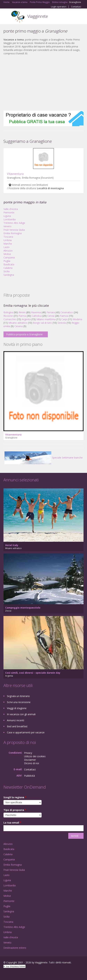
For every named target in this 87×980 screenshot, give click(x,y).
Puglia (7, 261)
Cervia (51, 316)
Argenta (26, 319)
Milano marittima (46, 319)
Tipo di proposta (15, 810)
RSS (29, 974)
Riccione (8, 316)
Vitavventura (15, 174)
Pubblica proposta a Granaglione (24, 334)
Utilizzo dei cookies (35, 756)
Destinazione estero (15, 948)
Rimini (22, 312)
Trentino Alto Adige (14, 223)
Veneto (7, 226)
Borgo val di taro (42, 323)
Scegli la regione (15, 797)
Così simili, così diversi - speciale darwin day (33, 673)
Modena (77, 319)
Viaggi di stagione (17, 708)
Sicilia (6, 271)
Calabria (8, 268)
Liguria (7, 216)
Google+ (12, 974)
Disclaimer (30, 760)
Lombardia (10, 219)
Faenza (64, 316)
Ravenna (36, 312)
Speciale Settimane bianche (44, 458)
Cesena (19, 326)
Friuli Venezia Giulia (14, 230)
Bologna (8, 312)
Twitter (20, 974)
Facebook (4, 974)
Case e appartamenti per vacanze (26, 732)
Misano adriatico (18, 323)
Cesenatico (67, 312)
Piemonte (9, 212)
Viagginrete (38, 16)
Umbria (8, 240)
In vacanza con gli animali (21, 714)
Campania (9, 257)
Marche (8, 244)
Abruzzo (8, 251)
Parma (22, 316)
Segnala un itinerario (18, 696)
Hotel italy (12, 545)
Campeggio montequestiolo (23, 608)
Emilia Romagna (13, 233)
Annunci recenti (16, 720)
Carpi (64, 319)
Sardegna (9, 275)
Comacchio (10, 319)
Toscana (8, 237)
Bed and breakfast (17, 726)
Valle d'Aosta (11, 209)
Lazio (6, 247)
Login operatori (59, 7)
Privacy (28, 753)
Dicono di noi (32, 763)
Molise (7, 254)
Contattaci (76, 7)
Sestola (62, 323)
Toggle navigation (6, 17)
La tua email (12, 823)
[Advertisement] (43, 83)
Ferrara (51, 312)
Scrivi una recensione (19, 702)
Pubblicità (29, 776)
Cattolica (37, 316)
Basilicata (9, 264)
